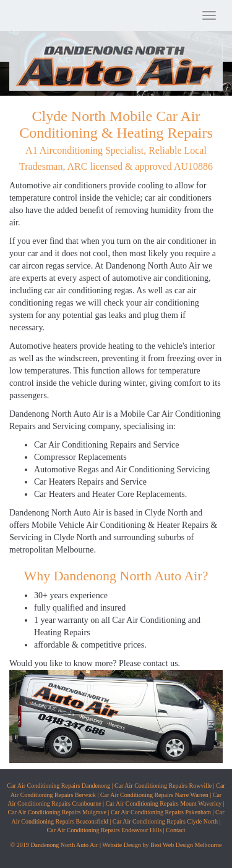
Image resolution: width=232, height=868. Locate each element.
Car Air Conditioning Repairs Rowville (163, 786)
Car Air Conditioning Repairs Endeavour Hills (105, 830)
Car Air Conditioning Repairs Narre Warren (154, 795)
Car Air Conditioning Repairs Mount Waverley (164, 803)
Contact (175, 830)
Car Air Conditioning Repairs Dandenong (58, 786)
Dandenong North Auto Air (57, 414)
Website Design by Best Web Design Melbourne (162, 845)
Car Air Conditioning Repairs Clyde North (165, 821)
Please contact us (148, 663)
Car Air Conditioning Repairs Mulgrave (57, 812)
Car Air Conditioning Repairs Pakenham (161, 812)
